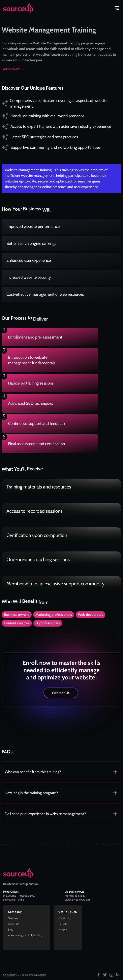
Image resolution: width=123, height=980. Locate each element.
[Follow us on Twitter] (105, 975)
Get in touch (13, 69)
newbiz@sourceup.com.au (21, 884)
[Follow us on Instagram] (111, 975)
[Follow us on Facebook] (98, 975)
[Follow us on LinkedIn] (118, 975)
